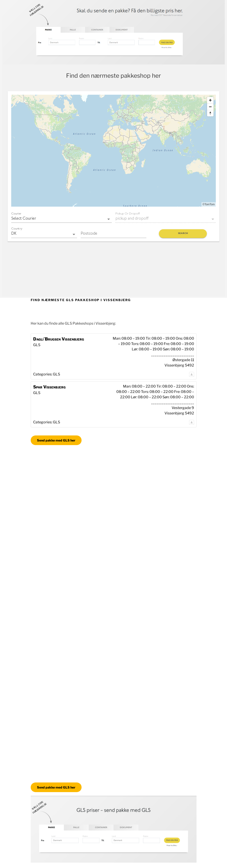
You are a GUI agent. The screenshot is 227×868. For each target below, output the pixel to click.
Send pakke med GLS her (56, 440)
